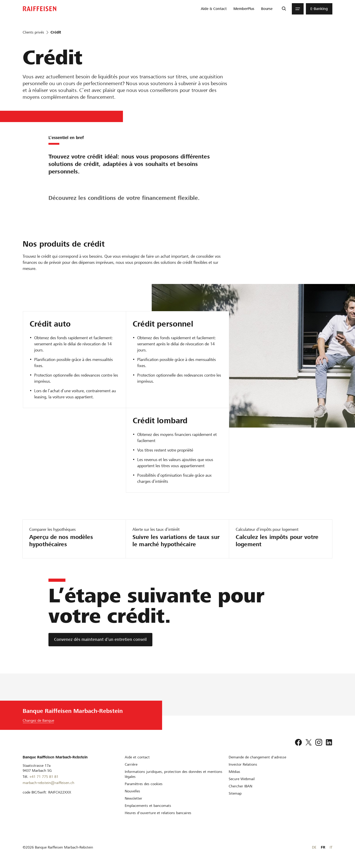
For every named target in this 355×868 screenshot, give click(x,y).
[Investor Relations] (243, 764)
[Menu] (298, 9)
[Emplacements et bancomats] (148, 806)
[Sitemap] (235, 793)
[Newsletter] (133, 798)
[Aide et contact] (137, 757)
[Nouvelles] (132, 791)
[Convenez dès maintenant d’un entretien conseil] (100, 640)
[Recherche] (284, 9)
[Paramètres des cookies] (144, 784)
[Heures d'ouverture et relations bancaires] (158, 813)
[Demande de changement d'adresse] (257, 757)
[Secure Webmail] (242, 779)
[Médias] (234, 772)
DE (314, 847)
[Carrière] (131, 764)
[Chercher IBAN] (240, 786)
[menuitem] (214, 9)
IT (331, 847)
